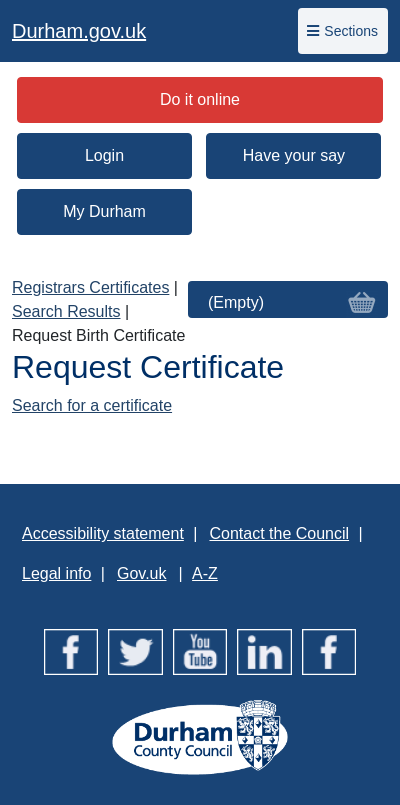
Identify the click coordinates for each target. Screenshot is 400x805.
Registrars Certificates (90, 287)
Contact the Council (279, 533)
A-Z (205, 573)
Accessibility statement (103, 533)
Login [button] (104, 155)
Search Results (66, 311)
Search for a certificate (92, 405)
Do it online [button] (200, 99)
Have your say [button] (294, 155)
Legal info (56, 573)
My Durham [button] (104, 211)
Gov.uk (142, 573)
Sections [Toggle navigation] (342, 31)
